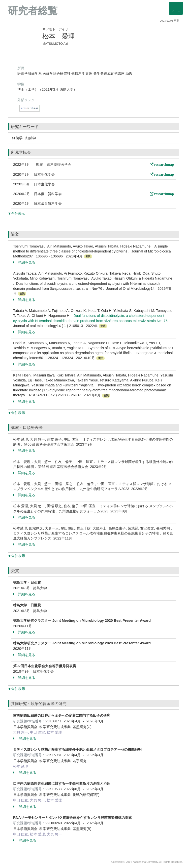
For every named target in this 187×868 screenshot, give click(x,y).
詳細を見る (24, 262)
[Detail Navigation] (176, 8)
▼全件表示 (16, 213)
